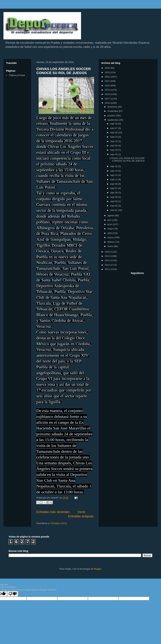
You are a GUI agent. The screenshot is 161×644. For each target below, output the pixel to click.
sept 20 (114, 146)
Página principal (17, 75)
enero (111, 246)
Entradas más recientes (53, 512)
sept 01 (114, 210)
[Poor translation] (13, 594)
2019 (108, 90)
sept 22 (114, 141)
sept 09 (114, 184)
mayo (111, 229)
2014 (108, 256)
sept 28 (114, 124)
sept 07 (114, 188)
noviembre (113, 111)
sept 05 (114, 197)
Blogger (97, 569)
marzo (111, 237)
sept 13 (114, 175)
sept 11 (114, 179)
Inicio (81, 512)
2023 (108, 72)
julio (110, 220)
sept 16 (114, 154)
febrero (111, 242)
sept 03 (114, 201)
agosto (111, 216)
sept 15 (114, 166)
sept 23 (114, 137)
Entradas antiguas (81, 516)
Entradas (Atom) (59, 523)
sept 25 (114, 132)
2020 (108, 86)
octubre (112, 116)
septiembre (113, 120)
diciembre (113, 107)
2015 (108, 252)
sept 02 (114, 206)
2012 (108, 265)
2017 (108, 99)
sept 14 (114, 171)
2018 (108, 94)
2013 (108, 260)
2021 (108, 81)
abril (110, 233)
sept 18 (114, 150)
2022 (108, 77)
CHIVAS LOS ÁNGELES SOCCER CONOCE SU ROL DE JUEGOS (64, 71)
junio (110, 224)
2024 (108, 68)
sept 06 (114, 193)
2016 (108, 103)
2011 (108, 269)
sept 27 (114, 128)
